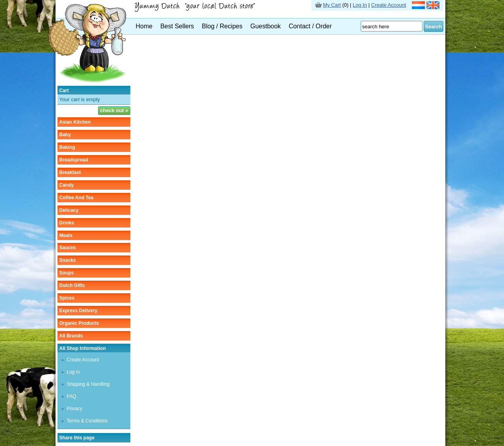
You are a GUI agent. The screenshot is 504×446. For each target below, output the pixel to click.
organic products (79, 323)
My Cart (332, 5)
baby (65, 135)
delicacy (69, 210)
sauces (68, 248)
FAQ (72, 396)
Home (144, 26)
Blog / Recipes (222, 26)
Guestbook (266, 26)
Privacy (75, 409)
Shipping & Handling (88, 384)
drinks (67, 223)
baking (67, 147)
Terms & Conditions (87, 421)
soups (67, 273)
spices (67, 298)
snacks (68, 260)
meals (66, 235)
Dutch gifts (72, 285)
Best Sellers (177, 26)
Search (433, 27)
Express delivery (79, 311)
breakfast (70, 172)
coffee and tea (77, 198)
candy (67, 185)
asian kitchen (75, 122)
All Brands (71, 336)
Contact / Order (310, 26)
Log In (360, 5)
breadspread (74, 160)
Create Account (389, 5)
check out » (114, 110)
